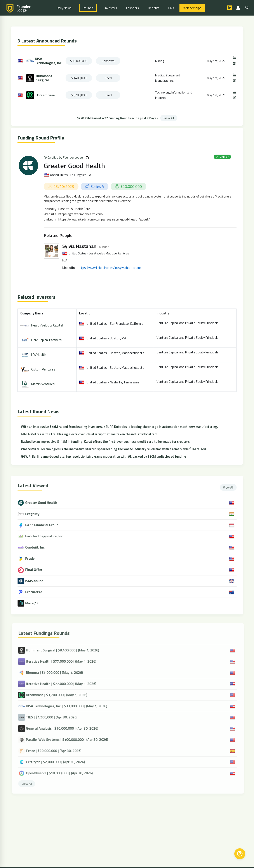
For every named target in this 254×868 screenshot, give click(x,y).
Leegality (36, 514)
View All (169, 118)
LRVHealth (39, 355)
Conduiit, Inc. (39, 547)
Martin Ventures (43, 384)
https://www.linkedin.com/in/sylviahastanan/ (109, 268)
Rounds (88, 8)
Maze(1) (35, 603)
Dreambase (46, 95)
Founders (132, 8)
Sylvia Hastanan (79, 246)
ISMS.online (38, 581)
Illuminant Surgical (44, 78)
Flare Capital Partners (46, 340)
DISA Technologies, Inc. (49, 61)
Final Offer (37, 570)
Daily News (64, 8)
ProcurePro (37, 592)
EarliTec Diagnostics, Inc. (48, 536)
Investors (111, 8)
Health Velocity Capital (47, 325)
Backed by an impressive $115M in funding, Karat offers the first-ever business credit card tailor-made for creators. (106, 442)
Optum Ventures (43, 369)
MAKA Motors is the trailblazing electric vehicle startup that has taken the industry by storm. (90, 434)
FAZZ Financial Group (45, 525)
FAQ (171, 8)
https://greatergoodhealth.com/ (81, 214)
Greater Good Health (74, 166)
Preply (33, 558)
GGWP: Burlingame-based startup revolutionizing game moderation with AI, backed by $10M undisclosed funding (104, 456)
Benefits (154, 8)
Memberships (192, 8)
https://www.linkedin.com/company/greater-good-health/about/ (104, 219)
